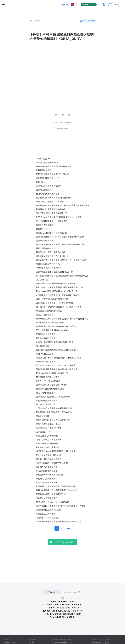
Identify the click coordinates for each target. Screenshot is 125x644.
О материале (62, 128)
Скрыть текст (88, 21)
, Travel (69, 122)
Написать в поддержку (100, 643)
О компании (10, 643)
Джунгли (31, 643)
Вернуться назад (37, 21)
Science (62, 122)
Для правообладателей (61, 643)
